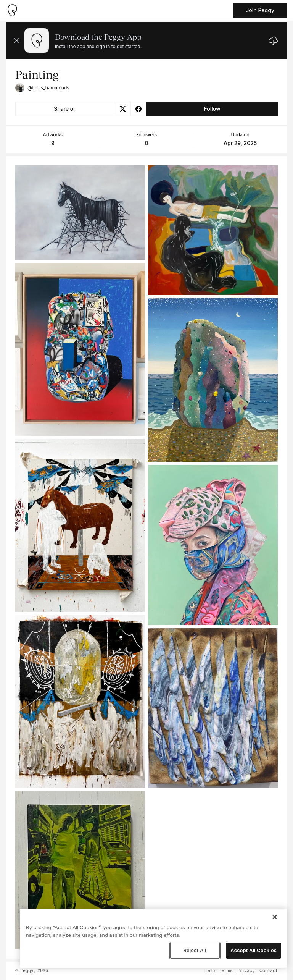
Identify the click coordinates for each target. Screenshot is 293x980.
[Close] (275, 917)
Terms (226, 971)
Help (210, 971)
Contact (269, 971)
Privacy (246, 971)
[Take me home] (12, 10)
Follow (212, 109)
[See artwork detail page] (80, 213)
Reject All (195, 950)
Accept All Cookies (254, 950)
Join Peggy (260, 10)
